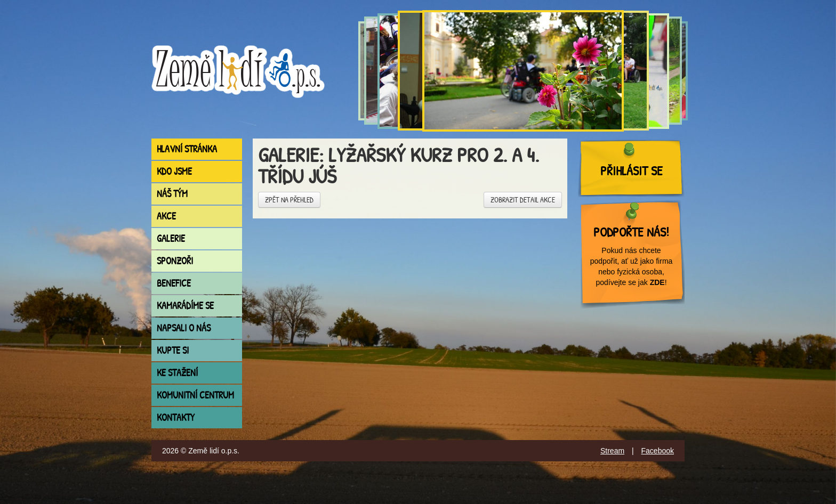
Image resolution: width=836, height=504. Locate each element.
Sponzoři (175, 261)
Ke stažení (177, 373)
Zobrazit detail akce (523, 200)
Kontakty (176, 417)
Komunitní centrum (195, 395)
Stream (612, 451)
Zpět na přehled (289, 200)
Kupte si (173, 350)
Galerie (171, 238)
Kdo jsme (174, 171)
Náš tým (172, 194)
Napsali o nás (184, 328)
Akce (166, 216)
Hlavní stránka (187, 149)
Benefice (174, 283)
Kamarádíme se (185, 306)
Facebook (658, 451)
